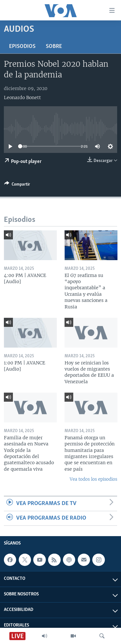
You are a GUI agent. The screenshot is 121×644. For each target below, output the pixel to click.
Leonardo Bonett (22, 98)
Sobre (54, 46)
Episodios (22, 46)
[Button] (17, 185)
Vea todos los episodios (93, 479)
